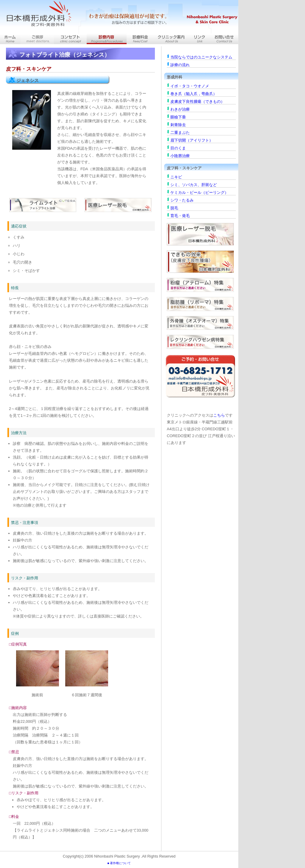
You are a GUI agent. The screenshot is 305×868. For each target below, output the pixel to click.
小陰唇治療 (180, 156)
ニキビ (176, 177)
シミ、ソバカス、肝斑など (194, 185)
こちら (219, 415)
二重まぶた (180, 133)
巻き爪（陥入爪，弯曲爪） (194, 94)
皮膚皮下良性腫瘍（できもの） (197, 102)
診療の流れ (180, 65)
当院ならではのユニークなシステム (201, 57)
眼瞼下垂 (178, 117)
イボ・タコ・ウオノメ (190, 86)
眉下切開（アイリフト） (192, 140)
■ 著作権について (119, 863)
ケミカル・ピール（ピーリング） (199, 192)
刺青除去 (178, 125)
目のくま (178, 148)
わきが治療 (180, 109)
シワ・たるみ (182, 200)
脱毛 (174, 208)
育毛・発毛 (180, 216)
